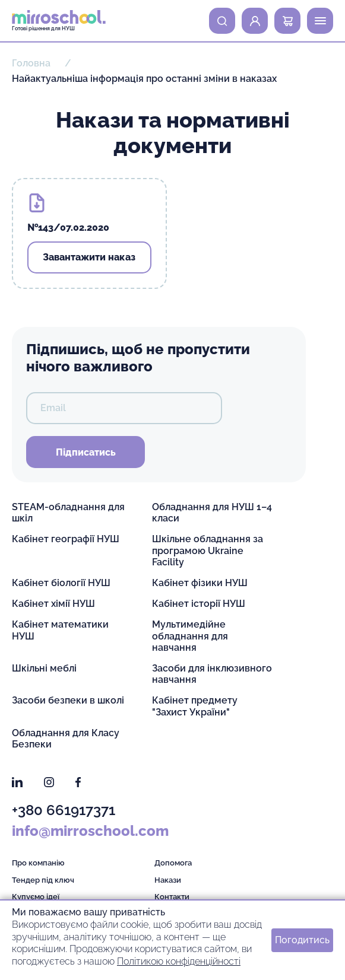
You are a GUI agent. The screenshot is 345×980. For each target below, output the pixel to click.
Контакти (172, 897)
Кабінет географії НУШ (66, 539)
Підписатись (86, 452)
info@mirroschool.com (90, 831)
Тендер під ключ (43, 880)
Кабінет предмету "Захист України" (195, 706)
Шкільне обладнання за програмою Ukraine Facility (208, 550)
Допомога (173, 863)
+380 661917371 (64, 810)
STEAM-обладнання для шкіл (68, 513)
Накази (168, 880)
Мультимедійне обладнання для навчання (190, 636)
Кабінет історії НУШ (199, 604)
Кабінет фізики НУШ (200, 583)
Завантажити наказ (89, 257)
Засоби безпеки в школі (68, 700)
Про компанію (38, 863)
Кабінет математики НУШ (60, 630)
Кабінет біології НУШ (61, 583)
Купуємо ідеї (36, 897)
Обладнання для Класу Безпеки (66, 739)
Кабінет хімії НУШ (53, 604)
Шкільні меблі (44, 668)
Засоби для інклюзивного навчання (212, 674)
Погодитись (302, 940)
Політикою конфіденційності (179, 961)
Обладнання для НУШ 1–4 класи (212, 513)
